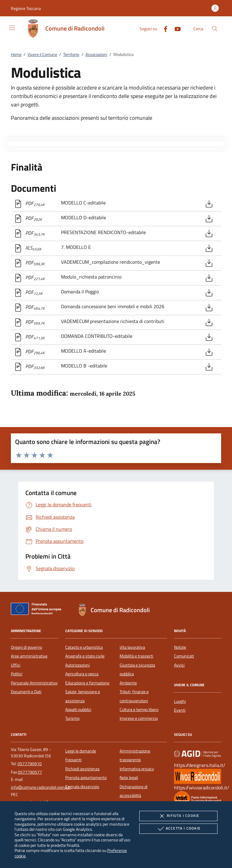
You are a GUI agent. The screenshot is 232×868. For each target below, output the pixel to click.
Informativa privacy (137, 769)
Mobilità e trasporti (136, 656)
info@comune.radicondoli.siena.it (40, 787)
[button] (26, 8)
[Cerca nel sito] (215, 29)
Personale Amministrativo (34, 683)
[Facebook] (163, 28)
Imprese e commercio (139, 718)
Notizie (180, 647)
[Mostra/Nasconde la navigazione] (12, 28)
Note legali (129, 778)
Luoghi (180, 701)
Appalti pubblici (78, 710)
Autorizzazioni (77, 665)
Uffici (16, 665)
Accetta (178, 829)
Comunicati (184, 656)
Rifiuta (178, 816)
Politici (17, 674)
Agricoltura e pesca (82, 674)
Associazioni (96, 54)
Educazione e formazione (87, 683)
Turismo (72, 718)
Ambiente (128, 683)
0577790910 (30, 764)
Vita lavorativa (132, 647)
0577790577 (30, 772)
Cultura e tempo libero (139, 710)
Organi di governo (26, 647)
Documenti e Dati (26, 692)
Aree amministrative (29, 656)
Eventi (180, 710)
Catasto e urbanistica (84, 647)
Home (16, 54)
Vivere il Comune (42, 54)
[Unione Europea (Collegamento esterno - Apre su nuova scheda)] (38, 610)
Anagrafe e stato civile (85, 656)
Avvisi (179, 665)
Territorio (71, 54)
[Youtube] (175, 28)
